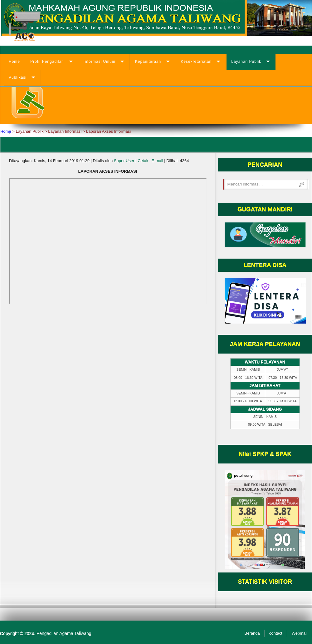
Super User (124, 161)
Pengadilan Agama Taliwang (64, 633)
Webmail (300, 633)
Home (14, 62)
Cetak (143, 161)
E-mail (157, 161)
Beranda (252, 633)
